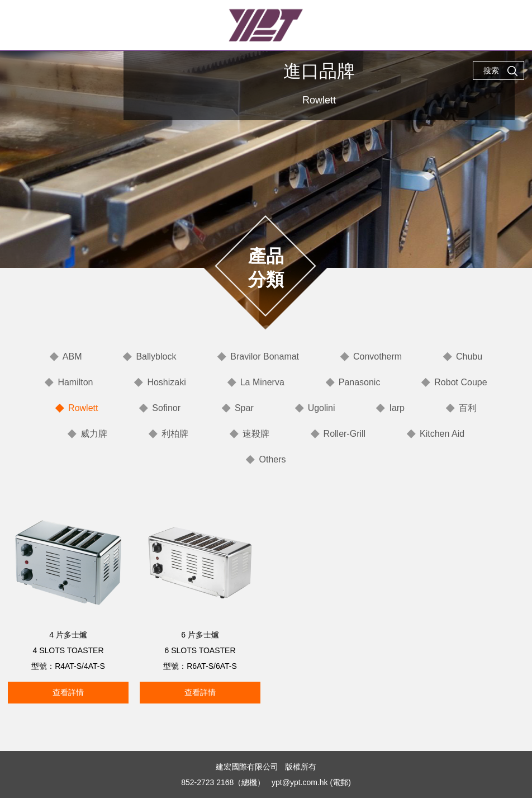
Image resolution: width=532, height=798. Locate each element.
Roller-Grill (345, 434)
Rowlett (83, 408)
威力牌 (94, 434)
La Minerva (262, 382)
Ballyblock (156, 356)
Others (272, 459)
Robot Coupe (460, 382)
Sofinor (166, 408)
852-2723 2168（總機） (223, 782)
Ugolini (322, 408)
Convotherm (377, 356)
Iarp (397, 408)
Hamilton (75, 382)
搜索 (501, 71)
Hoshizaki (166, 382)
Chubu (469, 356)
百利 (468, 408)
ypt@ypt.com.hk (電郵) (311, 782)
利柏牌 (175, 434)
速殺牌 (256, 434)
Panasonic (360, 382)
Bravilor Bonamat (265, 356)
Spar (244, 408)
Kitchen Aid (442, 434)
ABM (72, 356)
